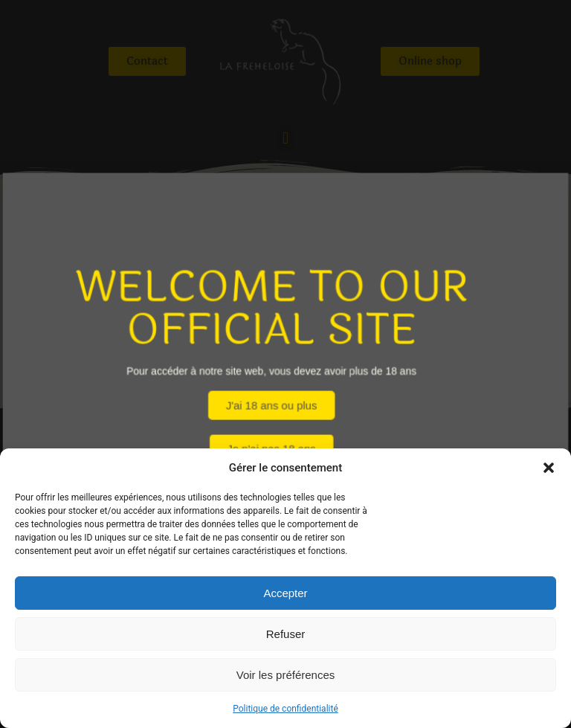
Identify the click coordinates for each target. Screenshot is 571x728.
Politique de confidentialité (285, 709)
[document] (285, 364)
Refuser (286, 634)
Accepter (285, 593)
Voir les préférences (286, 675)
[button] (549, 468)
